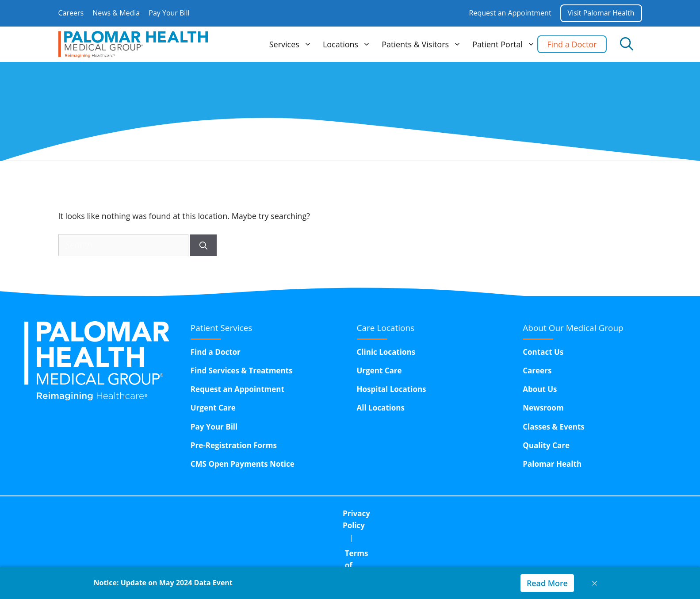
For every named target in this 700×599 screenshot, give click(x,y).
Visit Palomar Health (601, 13)
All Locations (381, 408)
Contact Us (543, 352)
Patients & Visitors (423, 44)
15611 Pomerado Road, (381, 536)
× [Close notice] (595, 583)
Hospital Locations (392, 389)
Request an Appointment (510, 13)
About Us (540, 389)
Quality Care (546, 445)
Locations (348, 44)
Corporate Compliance (417, 513)
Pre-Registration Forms (234, 445)
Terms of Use (334, 513)
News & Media (116, 13)
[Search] (203, 245)
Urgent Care (213, 408)
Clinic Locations (386, 352)
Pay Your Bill (169, 13)
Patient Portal (505, 44)
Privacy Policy (266, 513)
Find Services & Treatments (242, 371)
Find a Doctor (572, 44)
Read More (547, 583)
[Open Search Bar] (627, 44)
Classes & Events (554, 427)
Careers (71, 13)
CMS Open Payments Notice (243, 464)
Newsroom (543, 408)
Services (292, 44)
